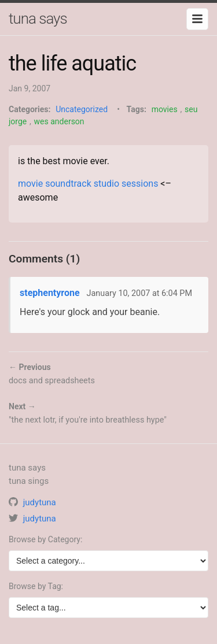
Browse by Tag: (36, 586)
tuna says (38, 18)
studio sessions (126, 184)
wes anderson (59, 121)
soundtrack (68, 184)
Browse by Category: (45, 539)
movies (165, 109)
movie (30, 184)
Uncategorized (82, 109)
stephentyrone (50, 293)
